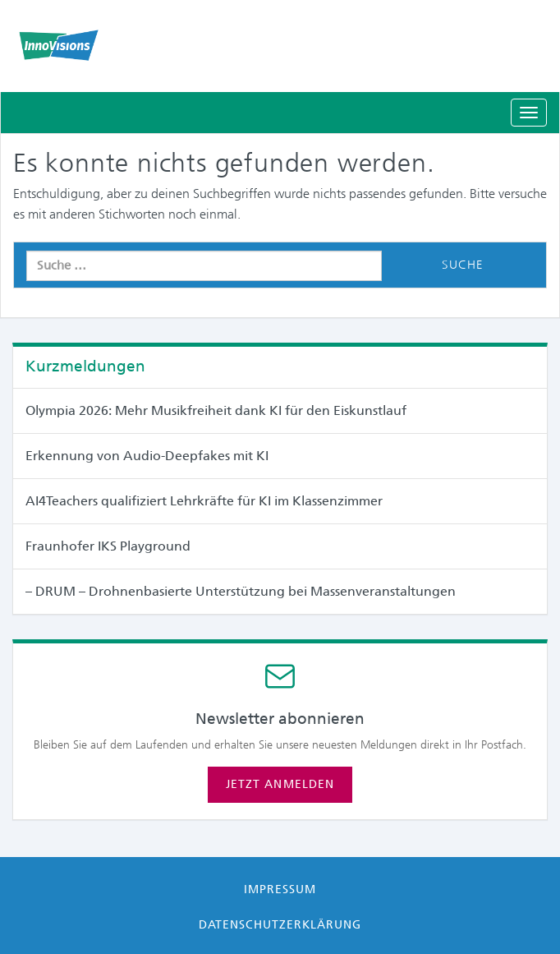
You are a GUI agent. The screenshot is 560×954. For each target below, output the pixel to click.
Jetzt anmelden (280, 784)
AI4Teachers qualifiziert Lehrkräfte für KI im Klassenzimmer (204, 501)
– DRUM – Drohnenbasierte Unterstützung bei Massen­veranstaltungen (241, 591)
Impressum (280, 889)
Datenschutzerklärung (280, 924)
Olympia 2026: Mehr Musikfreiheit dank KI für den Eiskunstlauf (216, 410)
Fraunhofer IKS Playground (108, 546)
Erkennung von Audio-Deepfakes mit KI (147, 456)
